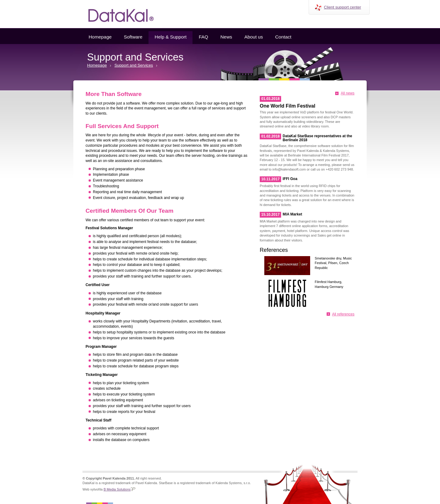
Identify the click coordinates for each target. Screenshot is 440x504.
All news (348, 93)
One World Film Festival (288, 106)
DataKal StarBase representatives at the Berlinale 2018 (317, 138)
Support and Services (134, 65)
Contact (283, 37)
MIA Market (292, 214)
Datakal (116, 14)
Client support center (343, 7)
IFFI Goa (290, 179)
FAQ (203, 37)
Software (133, 37)
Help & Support (170, 37)
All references (343, 314)
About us (254, 37)
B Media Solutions (117, 489)
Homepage (100, 37)
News (226, 37)
